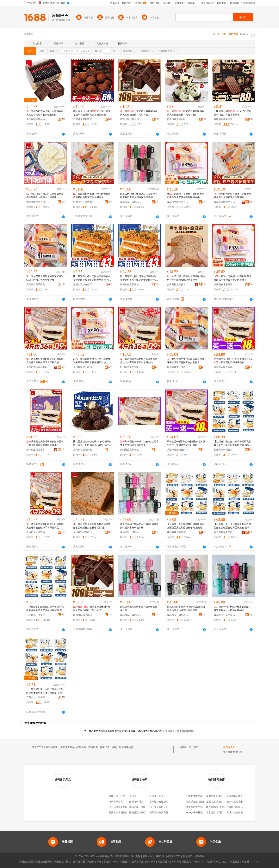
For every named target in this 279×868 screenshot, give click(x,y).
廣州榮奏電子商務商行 (225, 284)
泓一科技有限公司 (118, 807)
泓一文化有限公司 (159, 807)
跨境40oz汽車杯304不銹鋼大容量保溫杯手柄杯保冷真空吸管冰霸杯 (186, 608)
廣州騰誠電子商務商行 (84, 367)
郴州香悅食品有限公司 (37, 202)
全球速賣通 (79, 862)
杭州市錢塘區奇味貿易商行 (178, 119)
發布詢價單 (229, 747)
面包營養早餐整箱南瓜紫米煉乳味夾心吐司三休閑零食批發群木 (186, 361)
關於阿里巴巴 (173, 856)
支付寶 (210, 862)
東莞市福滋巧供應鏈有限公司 (84, 450)
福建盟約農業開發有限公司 (225, 119)
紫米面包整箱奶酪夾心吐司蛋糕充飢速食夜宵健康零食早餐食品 (45, 361)
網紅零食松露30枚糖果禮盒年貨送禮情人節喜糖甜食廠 (92, 113)
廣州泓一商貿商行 (159, 812)
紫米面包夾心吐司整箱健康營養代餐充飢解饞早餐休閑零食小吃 (45, 443)
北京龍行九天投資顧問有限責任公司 (225, 812)
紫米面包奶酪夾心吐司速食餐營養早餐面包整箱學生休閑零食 (92, 196)
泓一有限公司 (116, 802)
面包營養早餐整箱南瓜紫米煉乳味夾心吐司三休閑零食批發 (45, 278)
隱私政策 (159, 856)
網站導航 (199, 856)
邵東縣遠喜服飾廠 (195, 802)
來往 (218, 862)
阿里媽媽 (144, 862)
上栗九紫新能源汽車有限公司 (221, 802)
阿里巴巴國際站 (44, 862)
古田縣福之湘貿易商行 (178, 284)
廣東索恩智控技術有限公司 (200, 807)
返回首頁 (170, 731)
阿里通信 (186, 862)
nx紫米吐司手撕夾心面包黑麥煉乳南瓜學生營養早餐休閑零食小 (186, 196)
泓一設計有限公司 (159, 802)
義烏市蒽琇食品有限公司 (178, 202)
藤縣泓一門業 (136, 802)
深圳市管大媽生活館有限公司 (221, 796)
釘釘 (225, 862)
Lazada (255, 862)
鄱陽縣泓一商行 (137, 812)
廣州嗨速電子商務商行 (178, 367)
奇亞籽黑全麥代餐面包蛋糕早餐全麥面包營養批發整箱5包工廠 (92, 526)
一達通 (245, 862)
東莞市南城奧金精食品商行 (131, 119)
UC (202, 862)
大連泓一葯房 (157, 796)
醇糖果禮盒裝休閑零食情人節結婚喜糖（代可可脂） (139, 113)
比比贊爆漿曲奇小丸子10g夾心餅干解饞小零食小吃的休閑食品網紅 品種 (92, 443)
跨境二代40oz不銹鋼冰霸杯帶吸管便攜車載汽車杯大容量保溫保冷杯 (139, 196)
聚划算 (108, 862)
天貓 (99, 862)
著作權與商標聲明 (119, 856)
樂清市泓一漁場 (137, 807)
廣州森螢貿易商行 (83, 532)
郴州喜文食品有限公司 (131, 367)
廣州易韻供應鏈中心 (37, 119)
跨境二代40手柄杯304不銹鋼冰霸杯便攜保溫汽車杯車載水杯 (139, 526)
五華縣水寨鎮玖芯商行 (84, 119)
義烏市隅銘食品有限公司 (225, 202)
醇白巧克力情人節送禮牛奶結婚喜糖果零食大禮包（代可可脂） (45, 196)
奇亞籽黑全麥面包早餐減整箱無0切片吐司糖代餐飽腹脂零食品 (186, 278)
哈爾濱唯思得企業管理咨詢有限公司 (245, 796)
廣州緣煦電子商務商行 (131, 284)
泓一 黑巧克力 (196, 747)
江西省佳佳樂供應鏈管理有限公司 (84, 202)
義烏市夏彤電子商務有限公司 (242, 802)
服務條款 (147, 856)
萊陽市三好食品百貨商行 (84, 284)
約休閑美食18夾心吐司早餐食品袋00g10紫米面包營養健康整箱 (233, 361)
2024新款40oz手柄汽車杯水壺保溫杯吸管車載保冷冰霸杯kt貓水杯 (232, 608)
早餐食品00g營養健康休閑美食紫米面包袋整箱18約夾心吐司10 (186, 443)
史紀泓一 (134, 796)
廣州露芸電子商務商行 (131, 450)
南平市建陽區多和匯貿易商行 (37, 450)
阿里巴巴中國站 (63, 862)
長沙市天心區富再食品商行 (37, 532)
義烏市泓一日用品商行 (131, 202)
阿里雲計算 (164, 862)
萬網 (196, 862)
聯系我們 (188, 856)
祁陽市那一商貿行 (223, 450)
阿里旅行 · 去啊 (128, 862)
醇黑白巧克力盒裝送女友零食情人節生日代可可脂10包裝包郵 (45, 113)
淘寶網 (91, 862)
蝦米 (153, 862)
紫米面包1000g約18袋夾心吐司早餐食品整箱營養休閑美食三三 (139, 443)
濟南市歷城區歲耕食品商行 (84, 615)
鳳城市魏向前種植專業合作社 (242, 812)
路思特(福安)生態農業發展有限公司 (224, 807)
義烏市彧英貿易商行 (37, 367)
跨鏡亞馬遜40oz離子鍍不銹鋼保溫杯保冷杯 (139, 608)
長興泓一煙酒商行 (118, 812)
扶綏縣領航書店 (235, 807)
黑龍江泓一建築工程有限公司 (124, 796)
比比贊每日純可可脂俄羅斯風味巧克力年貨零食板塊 (232, 113)
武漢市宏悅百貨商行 (224, 367)
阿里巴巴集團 (26, 862)
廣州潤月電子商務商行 (37, 284)
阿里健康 (235, 862)
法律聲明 (136, 856)
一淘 (116, 862)
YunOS (176, 862)
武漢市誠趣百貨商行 (177, 450)
